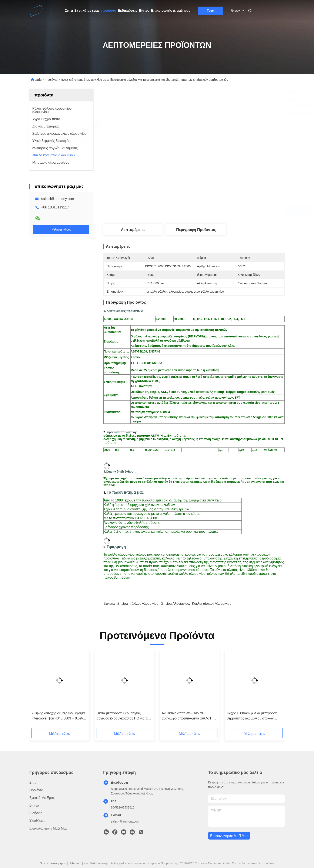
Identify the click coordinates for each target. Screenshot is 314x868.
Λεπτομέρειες (133, 230)
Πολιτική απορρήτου (53, 863)
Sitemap (75, 863)
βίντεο (34, 805)
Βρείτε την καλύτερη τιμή (219, 210)
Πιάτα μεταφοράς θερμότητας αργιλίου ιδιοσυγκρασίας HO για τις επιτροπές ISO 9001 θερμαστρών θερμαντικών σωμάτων (123, 716)
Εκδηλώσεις (128, 11)
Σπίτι (69, 11)
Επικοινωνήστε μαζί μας (171, 11)
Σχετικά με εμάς (87, 11)
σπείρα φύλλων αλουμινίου (138, 604)
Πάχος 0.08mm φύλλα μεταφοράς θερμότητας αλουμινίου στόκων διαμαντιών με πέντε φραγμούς (252, 716)
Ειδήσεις (36, 813)
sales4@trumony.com (58, 199)
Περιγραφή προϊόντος (196, 230)
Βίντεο (144, 11)
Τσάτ (211, 11)
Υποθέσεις (37, 821)
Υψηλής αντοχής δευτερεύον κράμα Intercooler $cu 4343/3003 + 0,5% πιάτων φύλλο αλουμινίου (58, 716)
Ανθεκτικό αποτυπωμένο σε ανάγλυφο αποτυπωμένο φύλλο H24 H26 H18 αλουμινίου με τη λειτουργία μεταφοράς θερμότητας (189, 716)
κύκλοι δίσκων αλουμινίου (212, 604)
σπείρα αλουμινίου (175, 604)
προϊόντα (109, 11)
